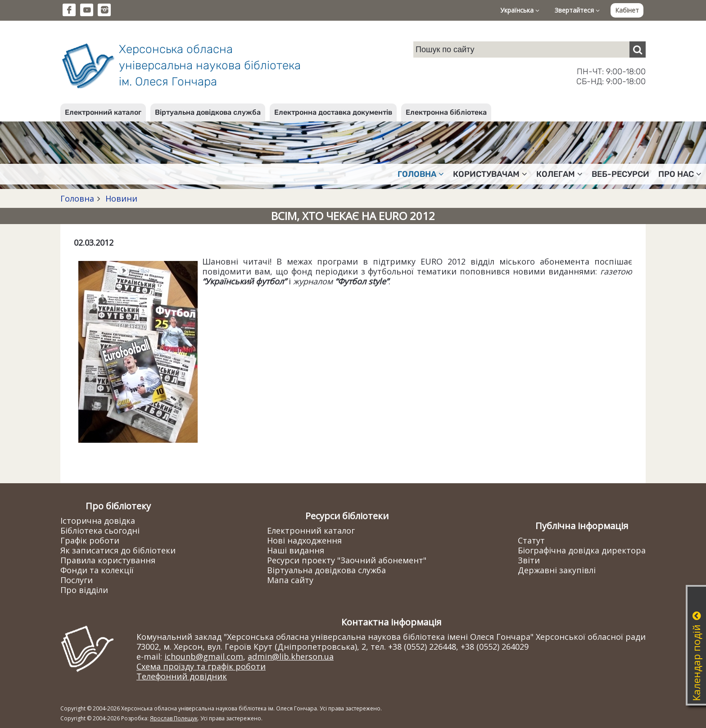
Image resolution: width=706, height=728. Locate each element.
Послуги (77, 580)
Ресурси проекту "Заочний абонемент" (347, 560)
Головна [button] (421, 174)
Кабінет (627, 10)
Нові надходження (304, 540)
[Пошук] (638, 49)
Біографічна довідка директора (582, 550)
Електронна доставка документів (333, 112)
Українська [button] (520, 10)
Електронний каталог (103, 112)
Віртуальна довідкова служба (208, 112)
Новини (120, 198)
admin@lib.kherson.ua (291, 656)
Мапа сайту (290, 580)
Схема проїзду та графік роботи (201, 666)
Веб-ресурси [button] (620, 174)
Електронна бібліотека (446, 112)
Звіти (529, 560)
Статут (531, 540)
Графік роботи (90, 540)
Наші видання (296, 550)
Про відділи (84, 590)
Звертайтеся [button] (577, 10)
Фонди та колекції (97, 570)
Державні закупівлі (557, 570)
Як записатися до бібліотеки (118, 550)
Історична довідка (98, 521)
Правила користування (108, 560)
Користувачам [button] (490, 174)
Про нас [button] (680, 174)
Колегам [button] (559, 174)
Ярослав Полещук (174, 718)
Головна (77, 198)
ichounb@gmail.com (204, 656)
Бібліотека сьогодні (100, 530)
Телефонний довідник (182, 676)
